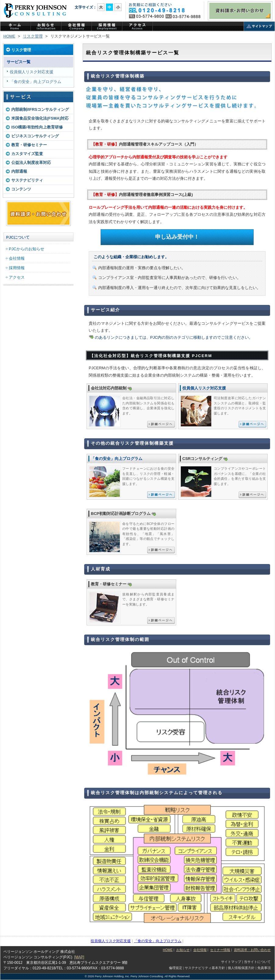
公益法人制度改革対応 (31, 163)
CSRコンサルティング (202, 459)
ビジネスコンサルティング (35, 136)
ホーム (16, 27)
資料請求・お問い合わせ (240, 11)
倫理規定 (176, 968)
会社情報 (17, 258)
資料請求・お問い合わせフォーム (38, 214)
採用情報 (17, 268)
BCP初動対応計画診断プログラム (121, 514)
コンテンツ (21, 189)
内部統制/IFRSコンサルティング (40, 109)
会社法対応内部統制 (109, 388)
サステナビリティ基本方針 (205, 968)
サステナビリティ (27, 180)
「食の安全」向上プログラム (36, 82)
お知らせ (183, 950)
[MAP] (79, 957)
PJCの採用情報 (107, 27)
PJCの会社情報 (77, 27)
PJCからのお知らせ (46, 27)
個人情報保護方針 (241, 968)
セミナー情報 (220, 950)
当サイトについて (257, 962)
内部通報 (19, 171)
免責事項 (264, 968)
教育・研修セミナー (29, 145)
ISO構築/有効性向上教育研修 (37, 127)
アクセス (137, 27)
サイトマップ (259, 27)
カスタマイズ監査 (27, 154)
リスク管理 (33, 36)
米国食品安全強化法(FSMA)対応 (40, 118)
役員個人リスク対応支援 (32, 72)
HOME (9, 36)
